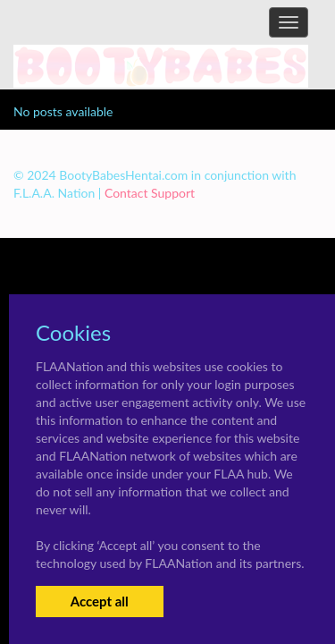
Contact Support (150, 193)
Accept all (100, 601)
